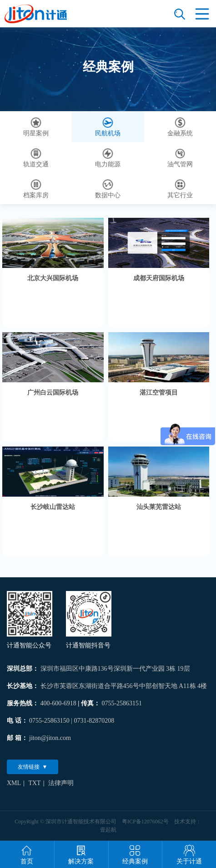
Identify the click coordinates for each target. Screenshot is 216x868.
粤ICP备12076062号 (145, 822)
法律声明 (61, 783)
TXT (34, 783)
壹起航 (108, 830)
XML (14, 783)
